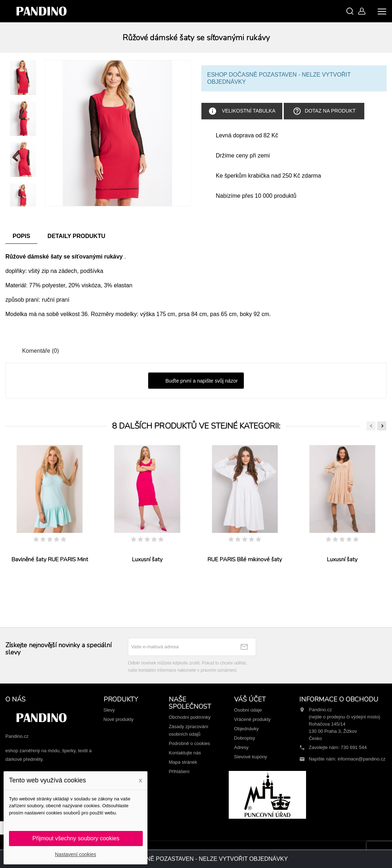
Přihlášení (179, 771)
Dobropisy (245, 738)
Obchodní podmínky (190, 717)
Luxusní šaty (147, 559)
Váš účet (250, 699)
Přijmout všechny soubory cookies (76, 838)
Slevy (109, 710)
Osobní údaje (248, 710)
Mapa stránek (183, 762)
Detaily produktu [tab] (76, 236)
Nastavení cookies (76, 854)
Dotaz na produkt (324, 111)
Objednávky (247, 729)
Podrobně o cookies (189, 743)
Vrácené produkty (252, 719)
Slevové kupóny (251, 757)
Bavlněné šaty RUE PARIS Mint (50, 559)
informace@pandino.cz (362, 759)
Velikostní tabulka (242, 111)
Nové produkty (119, 719)
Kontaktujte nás (185, 753)
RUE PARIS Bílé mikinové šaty (245, 559)
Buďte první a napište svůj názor (196, 381)
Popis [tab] (21, 236)
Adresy (241, 747)
